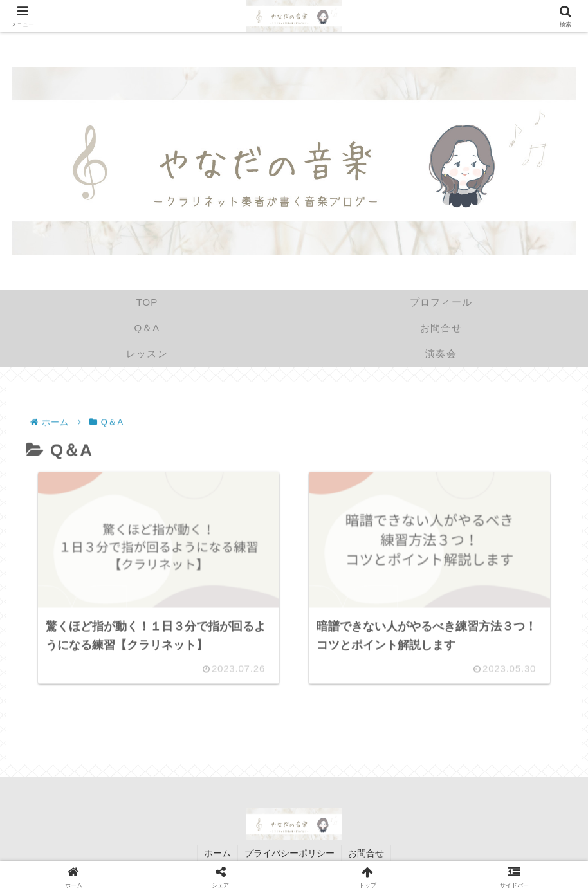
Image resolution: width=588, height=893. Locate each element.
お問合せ (366, 853)
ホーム (217, 853)
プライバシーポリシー (289, 853)
